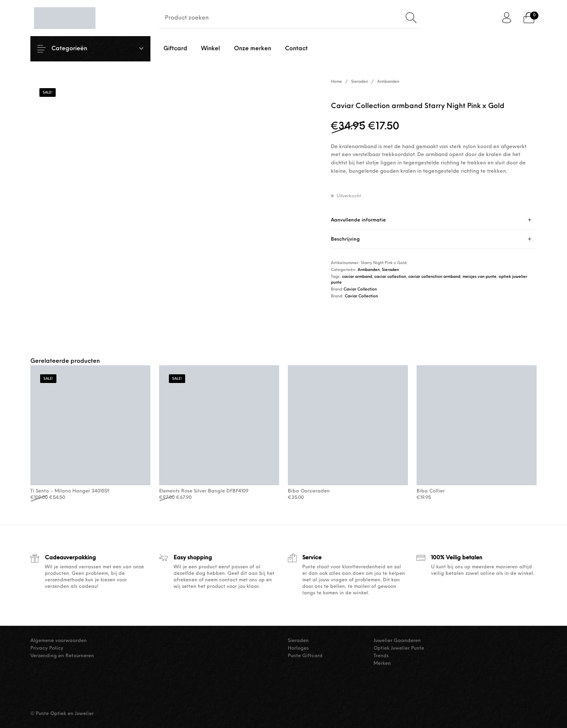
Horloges (298, 648)
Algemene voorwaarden (59, 641)
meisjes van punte (479, 277)
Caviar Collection (360, 290)
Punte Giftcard (305, 656)
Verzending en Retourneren (62, 656)
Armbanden (388, 82)
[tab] (434, 220)
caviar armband (357, 277)
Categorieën (75, 49)
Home (336, 82)
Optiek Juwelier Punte (399, 648)
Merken (382, 664)
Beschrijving (345, 239)
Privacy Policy (47, 648)
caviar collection (390, 277)
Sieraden (360, 82)
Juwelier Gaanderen (397, 641)
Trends (381, 656)
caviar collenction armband (434, 277)
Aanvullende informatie (358, 220)
